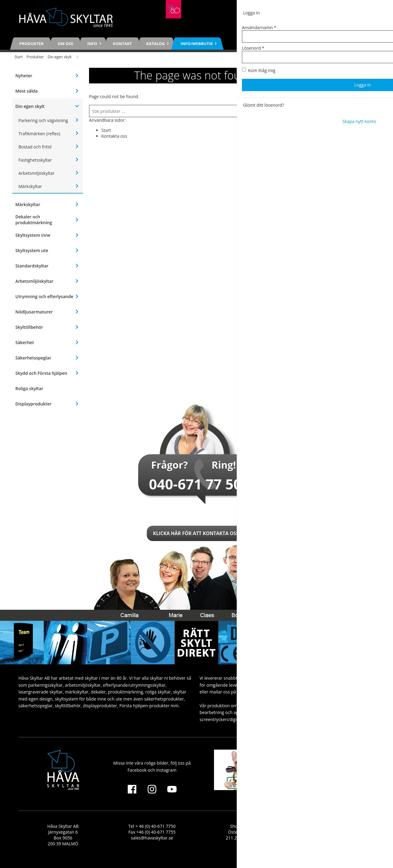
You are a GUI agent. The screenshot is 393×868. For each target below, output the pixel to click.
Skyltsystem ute (32, 250)
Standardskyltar (32, 266)
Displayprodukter (33, 404)
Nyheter (24, 76)
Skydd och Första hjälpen (41, 373)
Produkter (31, 44)
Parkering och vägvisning (43, 120)
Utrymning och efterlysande (44, 296)
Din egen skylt (60, 57)
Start (19, 57)
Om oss (66, 44)
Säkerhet (25, 342)
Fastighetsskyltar (35, 160)
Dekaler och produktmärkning (34, 220)
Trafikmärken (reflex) (39, 134)
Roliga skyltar (29, 388)
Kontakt (123, 44)
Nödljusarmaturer (34, 312)
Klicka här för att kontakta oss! (196, 533)
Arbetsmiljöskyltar (37, 173)
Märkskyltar (30, 186)
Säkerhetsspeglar (33, 358)
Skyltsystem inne (33, 235)
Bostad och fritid (35, 147)
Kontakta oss (114, 136)
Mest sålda (27, 91)
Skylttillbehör (29, 327)
